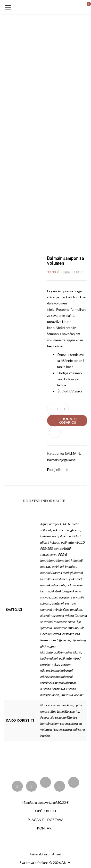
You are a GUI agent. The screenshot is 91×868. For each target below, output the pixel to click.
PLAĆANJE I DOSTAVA (46, 820)
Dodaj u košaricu (68, 421)
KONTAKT (45, 828)
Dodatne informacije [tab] (44, 501)
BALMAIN (72, 453)
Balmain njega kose (61, 460)
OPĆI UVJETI (45, 811)
